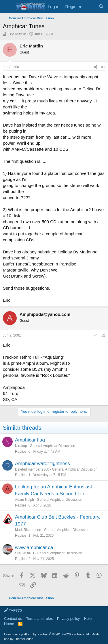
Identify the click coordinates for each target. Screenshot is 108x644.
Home (9, 624)
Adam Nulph (24, 500)
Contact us (13, 619)
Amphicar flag (30, 440)
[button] (8, 7)
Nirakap (21, 446)
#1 (103, 67)
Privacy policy (68, 619)
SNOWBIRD (24, 553)
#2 (103, 335)
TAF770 (13, 610)
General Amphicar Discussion (52, 446)
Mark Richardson (28, 530)
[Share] (96, 67)
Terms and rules (39, 619)
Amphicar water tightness (42, 464)
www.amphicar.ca (34, 548)
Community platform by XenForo (47, 634)
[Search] (101, 6)
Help (88, 619)
